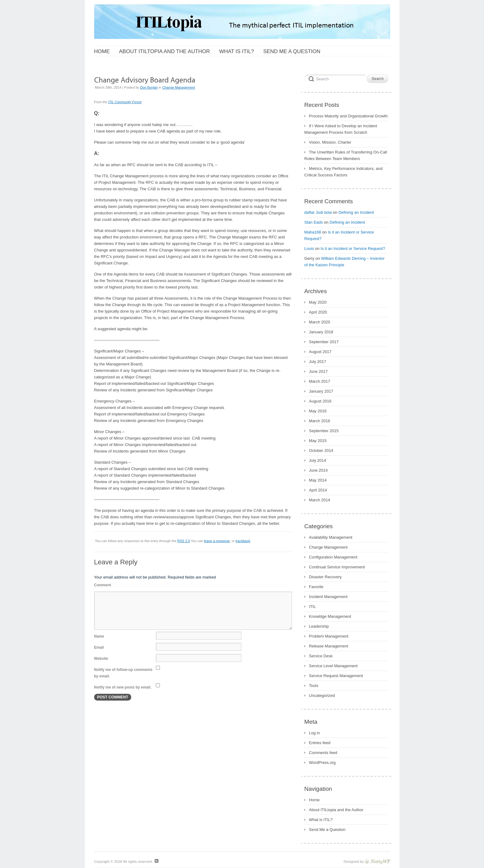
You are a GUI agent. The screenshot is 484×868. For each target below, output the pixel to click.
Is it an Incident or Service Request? (353, 249)
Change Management (179, 87)
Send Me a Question (327, 830)
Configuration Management (333, 557)
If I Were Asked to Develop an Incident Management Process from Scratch (341, 129)
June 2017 (318, 371)
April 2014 (318, 490)
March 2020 (320, 322)
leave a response (217, 541)
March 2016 (320, 421)
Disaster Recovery (325, 577)
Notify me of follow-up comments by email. (123, 673)
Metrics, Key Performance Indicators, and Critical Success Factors (343, 172)
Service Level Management (333, 666)
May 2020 (318, 302)
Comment (103, 585)
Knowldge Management (330, 616)
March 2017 (320, 381)
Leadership (319, 626)
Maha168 (313, 232)
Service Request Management (336, 676)
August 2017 (320, 352)
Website (101, 659)
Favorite (316, 587)
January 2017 (321, 391)
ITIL (312, 607)
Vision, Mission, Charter (330, 142)
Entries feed (320, 743)
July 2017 (318, 362)
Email (99, 647)
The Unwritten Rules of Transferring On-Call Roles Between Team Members (346, 155)
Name (99, 636)
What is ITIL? (321, 820)
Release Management (329, 646)
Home (314, 800)
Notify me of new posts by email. (123, 687)
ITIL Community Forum (125, 102)
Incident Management (328, 597)
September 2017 (324, 342)
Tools (314, 686)
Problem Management (329, 636)
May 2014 (318, 480)
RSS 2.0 (184, 541)
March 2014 (320, 500)
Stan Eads (314, 222)
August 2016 (320, 401)
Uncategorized (322, 695)
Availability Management (331, 537)
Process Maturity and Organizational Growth (348, 116)
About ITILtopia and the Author (336, 810)
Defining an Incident (356, 212)
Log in (314, 733)
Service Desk (321, 656)
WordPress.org (322, 763)
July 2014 (318, 460)
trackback (243, 541)
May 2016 (318, 411)
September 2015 (324, 431)
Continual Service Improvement (337, 567)
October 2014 (321, 451)
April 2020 (318, 312)
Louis (309, 249)
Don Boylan (149, 87)
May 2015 (318, 441)
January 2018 (321, 332)
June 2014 (318, 470)
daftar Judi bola (318, 212)
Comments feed (323, 753)
